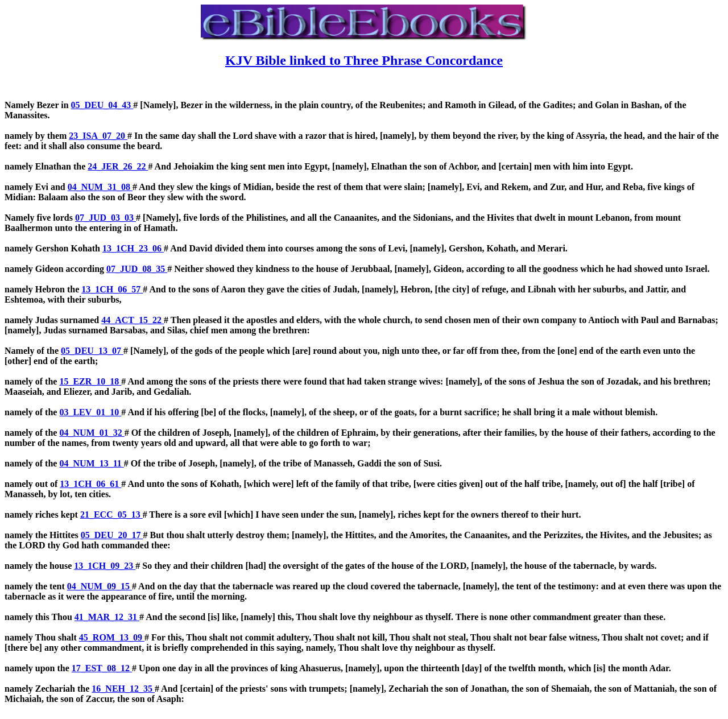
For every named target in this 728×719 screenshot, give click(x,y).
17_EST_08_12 (102, 668)
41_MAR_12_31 (107, 617)
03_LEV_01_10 (90, 412)
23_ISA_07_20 (98, 136)
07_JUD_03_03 (106, 218)
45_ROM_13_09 (112, 637)
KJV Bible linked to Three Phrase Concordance (364, 60)
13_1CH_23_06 (133, 248)
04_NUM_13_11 (91, 463)
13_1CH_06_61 (90, 484)
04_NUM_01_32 (92, 433)
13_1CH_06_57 (112, 289)
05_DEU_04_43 (102, 105)
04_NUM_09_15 (100, 586)
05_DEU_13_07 (92, 351)
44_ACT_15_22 (133, 320)
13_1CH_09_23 (105, 566)
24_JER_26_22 (118, 166)
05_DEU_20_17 (112, 535)
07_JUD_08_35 (137, 269)
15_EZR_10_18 (90, 381)
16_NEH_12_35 (123, 689)
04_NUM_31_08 (100, 187)
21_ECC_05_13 (111, 515)
